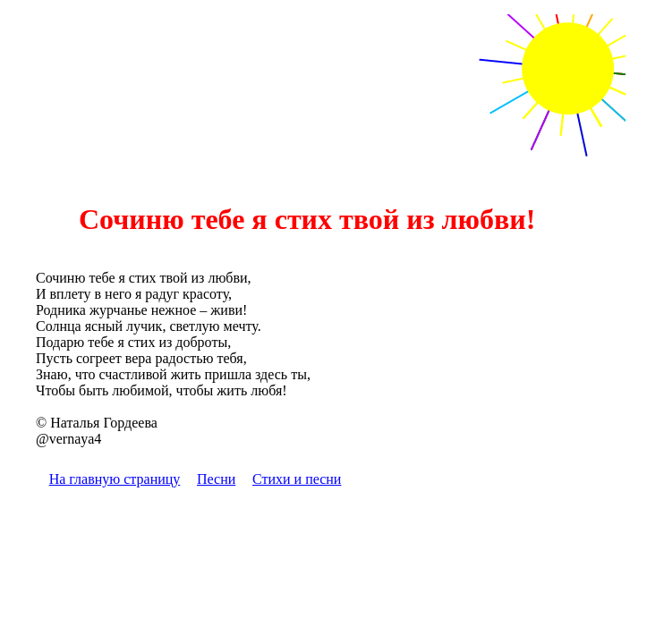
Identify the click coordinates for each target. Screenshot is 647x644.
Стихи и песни (297, 479)
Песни (216, 479)
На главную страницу (115, 479)
